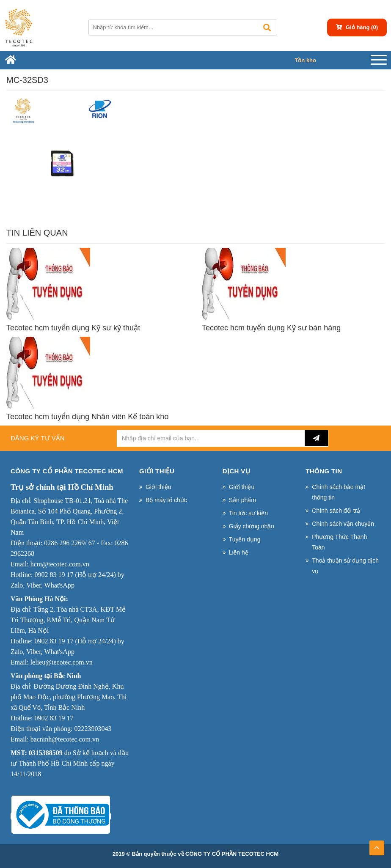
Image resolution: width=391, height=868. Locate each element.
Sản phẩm (242, 500)
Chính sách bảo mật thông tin (339, 492)
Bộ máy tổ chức (166, 500)
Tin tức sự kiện (248, 513)
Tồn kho (305, 60)
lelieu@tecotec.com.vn (62, 662)
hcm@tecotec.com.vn (60, 564)
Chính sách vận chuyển (343, 524)
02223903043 (93, 729)
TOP (377, 845)
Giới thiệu (158, 487)
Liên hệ (239, 552)
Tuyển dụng (245, 539)
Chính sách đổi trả (336, 511)
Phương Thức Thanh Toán (339, 542)
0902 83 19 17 (54, 575)
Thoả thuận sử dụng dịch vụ (345, 566)
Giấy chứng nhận (252, 526)
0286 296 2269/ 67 (69, 543)
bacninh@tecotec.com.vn (65, 739)
